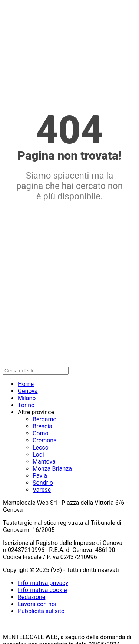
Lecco (41, 447)
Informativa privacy (43, 583)
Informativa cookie (42, 590)
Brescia (42, 426)
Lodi (38, 455)
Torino (26, 405)
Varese (42, 490)
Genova (28, 391)
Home (26, 384)
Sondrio (43, 483)
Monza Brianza (52, 469)
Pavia (40, 476)
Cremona (45, 440)
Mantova (44, 462)
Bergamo (45, 419)
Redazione (32, 597)
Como (41, 433)
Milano (27, 398)
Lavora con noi (37, 604)
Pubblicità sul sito (41, 611)
